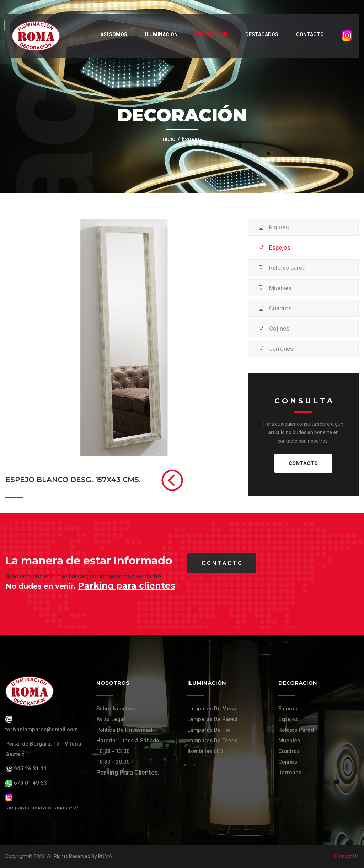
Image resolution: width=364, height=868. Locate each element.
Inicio (168, 139)
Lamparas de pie (209, 730)
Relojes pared (287, 268)
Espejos (280, 247)
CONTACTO (303, 463)
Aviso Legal (111, 719)
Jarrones (281, 349)
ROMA (105, 856)
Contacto (309, 34)
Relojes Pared (296, 730)
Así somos (113, 34)
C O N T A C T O (222, 563)
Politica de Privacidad (124, 730)
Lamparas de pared (212, 719)
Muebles (280, 288)
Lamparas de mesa (212, 709)
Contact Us (346, 856)
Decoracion (211, 34)
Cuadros (280, 308)
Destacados (261, 34)
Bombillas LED (205, 751)
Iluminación (161, 34)
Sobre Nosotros (116, 709)
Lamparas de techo (213, 741)
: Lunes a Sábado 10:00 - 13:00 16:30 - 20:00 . (128, 757)
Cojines (279, 328)
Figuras (279, 227)
